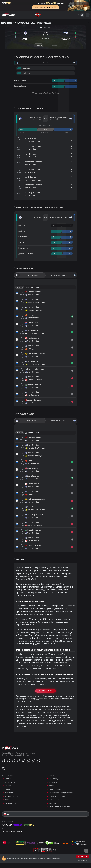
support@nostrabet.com (13, 831)
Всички (20, 287)
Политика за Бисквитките (52, 858)
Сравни (8, 789)
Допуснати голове (26, 254)
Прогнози (9, 793)
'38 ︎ (19, 73)
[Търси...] (78, 15)
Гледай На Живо (45, 691)
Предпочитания (83, 860)
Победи (22, 231)
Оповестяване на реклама (60, 807)
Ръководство (10, 803)
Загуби (21, 242)
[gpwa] (21, 843)
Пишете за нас (55, 789)
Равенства (23, 237)
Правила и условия (57, 796)
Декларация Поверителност (61, 793)
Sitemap (52, 803)
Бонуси (8, 779)
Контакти (53, 782)
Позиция (22, 225)
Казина (8, 786)
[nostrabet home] (11, 748)
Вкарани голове (25, 248)
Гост (37, 287)
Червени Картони (21, 86)
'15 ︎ (19, 68)
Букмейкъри (10, 782)
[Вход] (82, 15)
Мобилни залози (12, 796)
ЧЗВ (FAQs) (53, 779)
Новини (8, 800)
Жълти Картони (20, 80)
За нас (52, 786)
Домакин (29, 287)
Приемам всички (83, 857)
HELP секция (54, 800)
